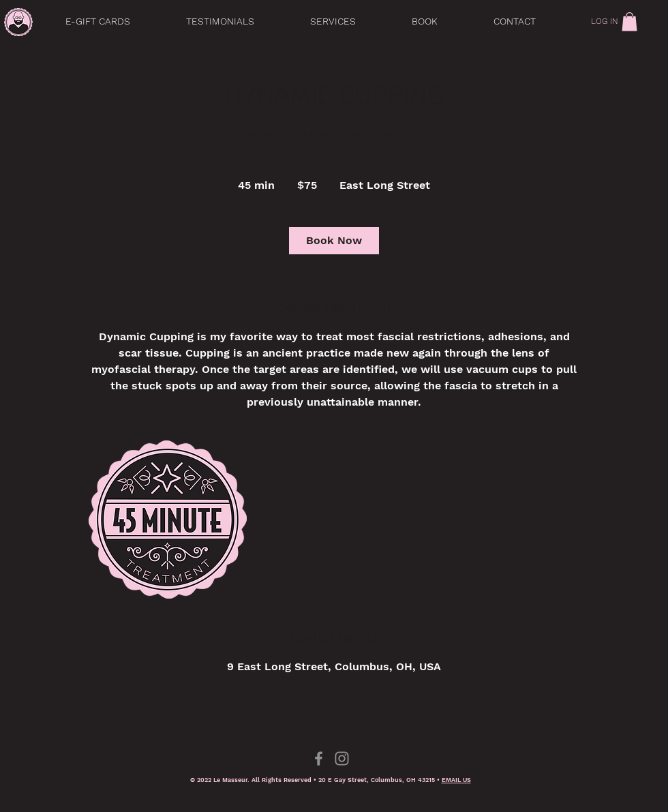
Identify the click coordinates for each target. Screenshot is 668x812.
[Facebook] (319, 758)
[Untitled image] (168, 520)
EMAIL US (456, 780)
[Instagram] (342, 758)
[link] (629, 21)
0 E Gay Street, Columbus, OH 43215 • (382, 780)
